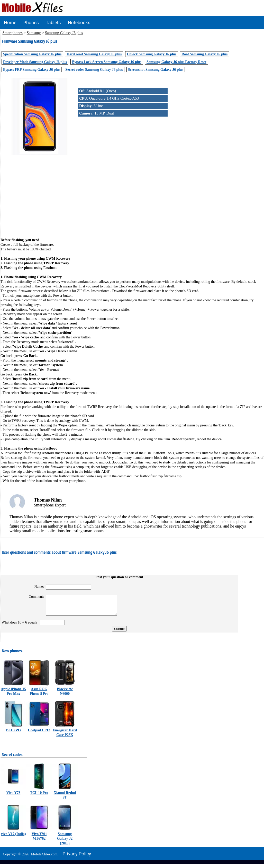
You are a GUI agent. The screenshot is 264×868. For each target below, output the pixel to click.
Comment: (33, 597)
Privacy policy (77, 858)
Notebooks (79, 23)
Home (10, 23)
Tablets (53, 23)
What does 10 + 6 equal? (20, 626)
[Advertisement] (132, 192)
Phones (31, 23)
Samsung (34, 33)
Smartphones (13, 33)
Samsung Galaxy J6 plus (64, 33)
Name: (36, 587)
